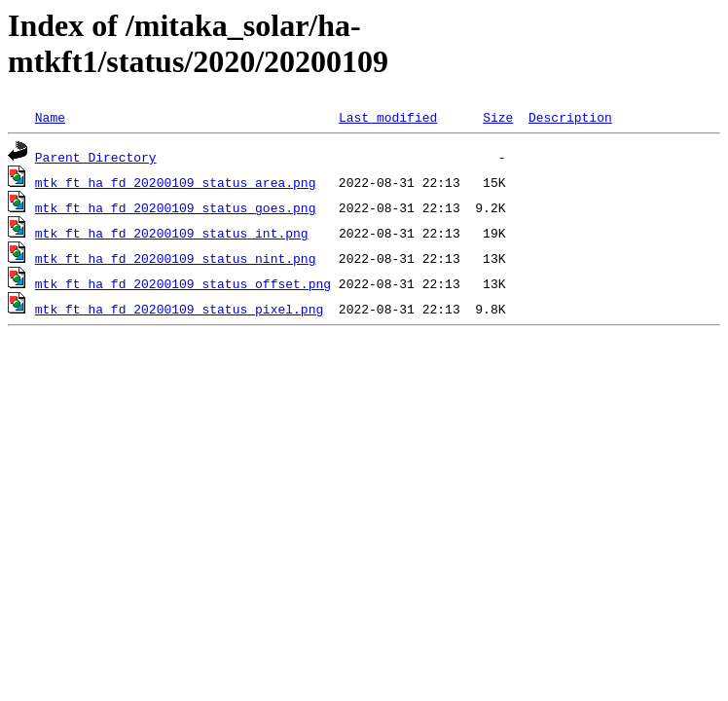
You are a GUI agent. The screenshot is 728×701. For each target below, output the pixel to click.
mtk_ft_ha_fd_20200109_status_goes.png (176, 207)
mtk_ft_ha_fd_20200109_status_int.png (172, 233)
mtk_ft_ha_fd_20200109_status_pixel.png (179, 309)
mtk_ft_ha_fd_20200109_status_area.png (176, 182)
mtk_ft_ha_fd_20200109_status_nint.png (176, 258)
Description (570, 117)
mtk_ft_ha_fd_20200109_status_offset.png (183, 283)
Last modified (388, 117)
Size (498, 117)
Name (50, 117)
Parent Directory (96, 157)
